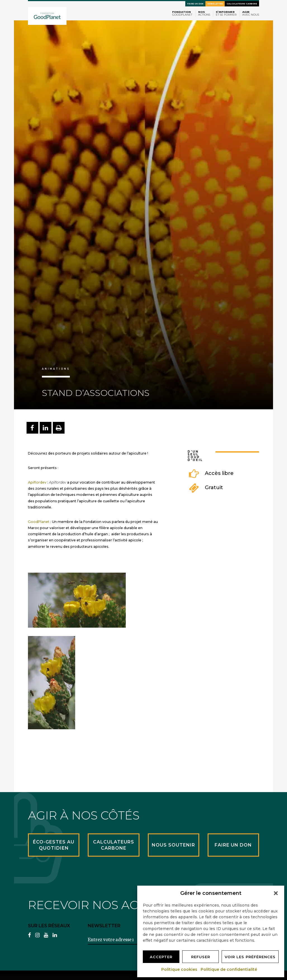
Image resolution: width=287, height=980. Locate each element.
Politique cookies (180, 969)
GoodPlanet (39, 522)
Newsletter (215, 4)
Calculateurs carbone (242, 4)
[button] (276, 893)
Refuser (201, 957)
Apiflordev (37, 482)
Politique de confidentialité (229, 969)
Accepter (161, 957)
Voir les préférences (250, 957)
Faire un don (195, 4)
